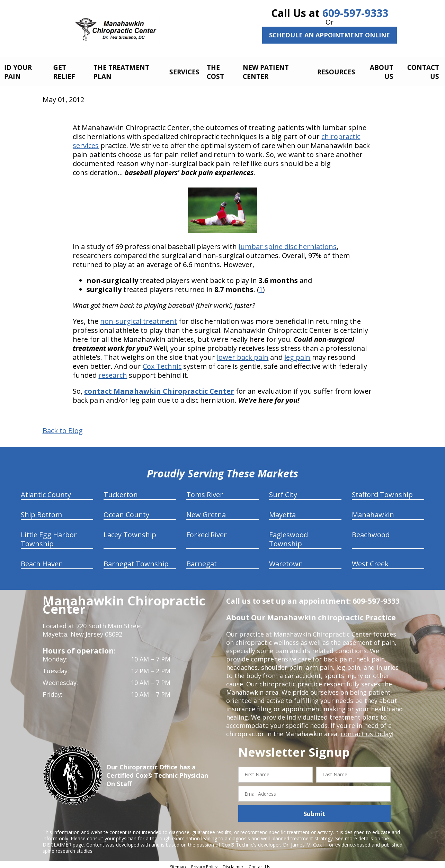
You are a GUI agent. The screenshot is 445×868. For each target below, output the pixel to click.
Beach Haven (42, 560)
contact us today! (367, 730)
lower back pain (243, 353)
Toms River (205, 491)
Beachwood (371, 531)
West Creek (370, 560)
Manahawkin (373, 511)
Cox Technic (162, 362)
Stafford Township (382, 491)
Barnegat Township (136, 560)
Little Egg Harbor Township (49, 535)
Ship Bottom (41, 511)
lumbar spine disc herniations (288, 243)
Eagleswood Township (288, 535)
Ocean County (126, 511)
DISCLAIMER (57, 841)
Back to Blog (63, 427)
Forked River (207, 531)
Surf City (283, 491)
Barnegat (202, 560)
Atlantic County (46, 491)
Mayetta (282, 511)
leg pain (297, 353)
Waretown (286, 560)
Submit (314, 810)
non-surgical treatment (139, 317)
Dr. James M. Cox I (304, 841)
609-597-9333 (355, 13)
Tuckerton (121, 491)
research (113, 371)
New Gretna (206, 511)
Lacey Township (130, 531)
